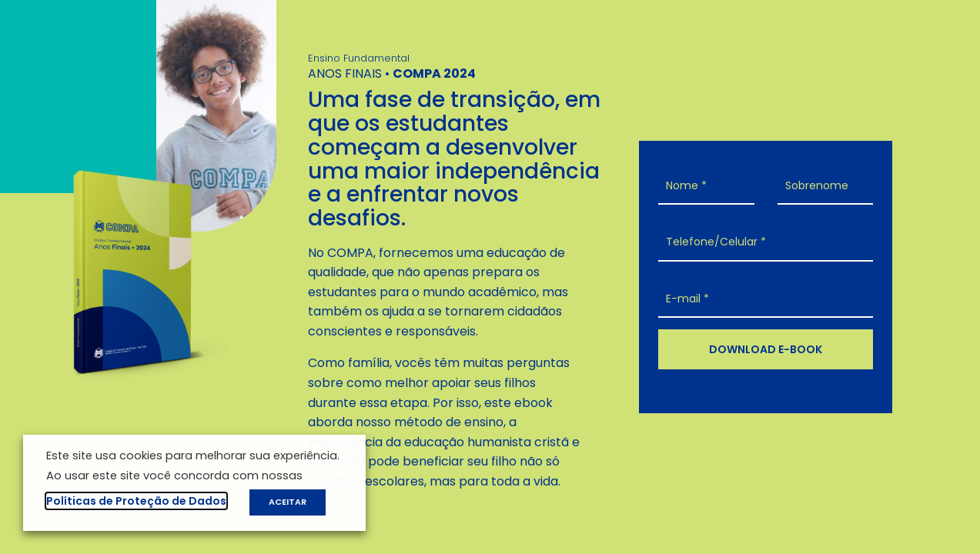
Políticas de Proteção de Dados (136, 501)
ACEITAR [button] (288, 502)
